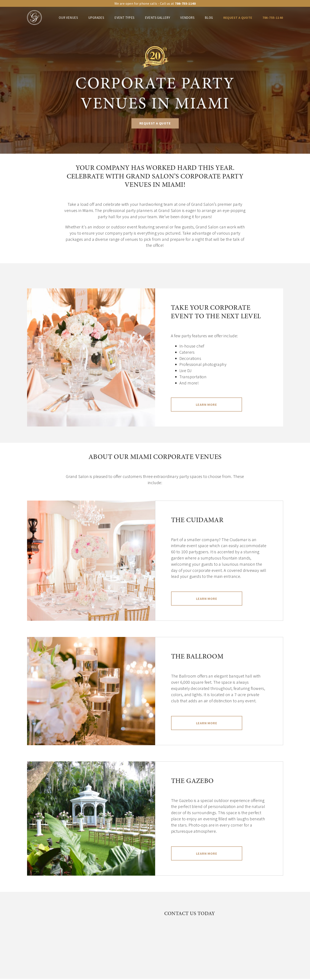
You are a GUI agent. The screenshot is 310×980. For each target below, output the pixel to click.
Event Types (124, 18)
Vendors (187, 18)
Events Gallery (158, 18)
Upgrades (96, 18)
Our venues (68, 18)
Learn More (206, 405)
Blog (209, 18)
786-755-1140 (273, 18)
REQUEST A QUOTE (238, 18)
